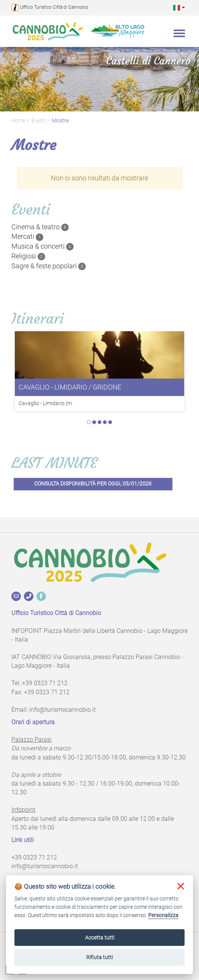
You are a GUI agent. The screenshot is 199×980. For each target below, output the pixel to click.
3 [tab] (99, 422)
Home (18, 121)
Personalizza (163, 915)
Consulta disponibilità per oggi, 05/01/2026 (93, 484)
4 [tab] (105, 422)
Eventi (39, 121)
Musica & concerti (43, 246)
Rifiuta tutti (99, 957)
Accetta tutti (100, 938)
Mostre (60, 121)
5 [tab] (110, 422)
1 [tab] (89, 422)
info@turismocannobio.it (62, 710)
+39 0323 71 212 (45, 683)
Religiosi (28, 256)
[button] (179, 7)
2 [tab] (94, 422)
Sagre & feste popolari (49, 266)
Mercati (27, 236)
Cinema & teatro (40, 227)
